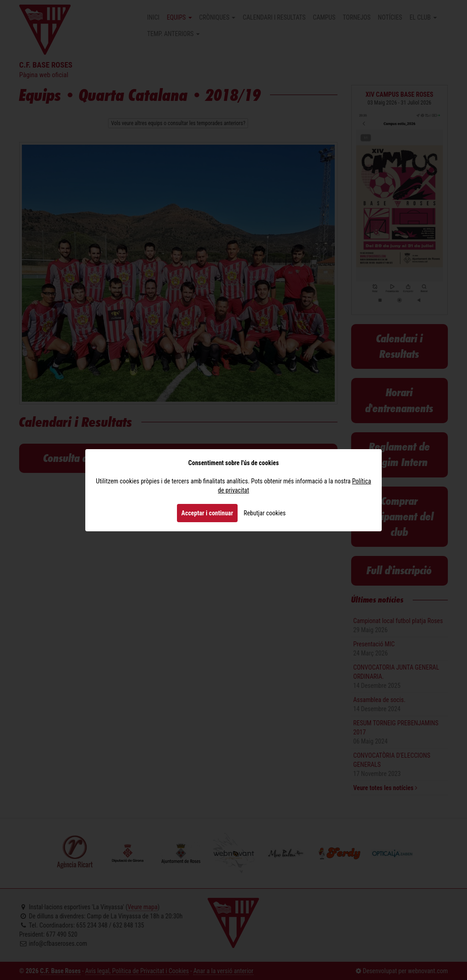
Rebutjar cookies (265, 513)
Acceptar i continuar (208, 513)
